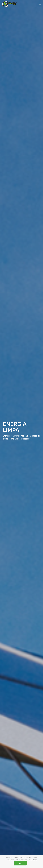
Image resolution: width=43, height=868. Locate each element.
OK (20, 863)
